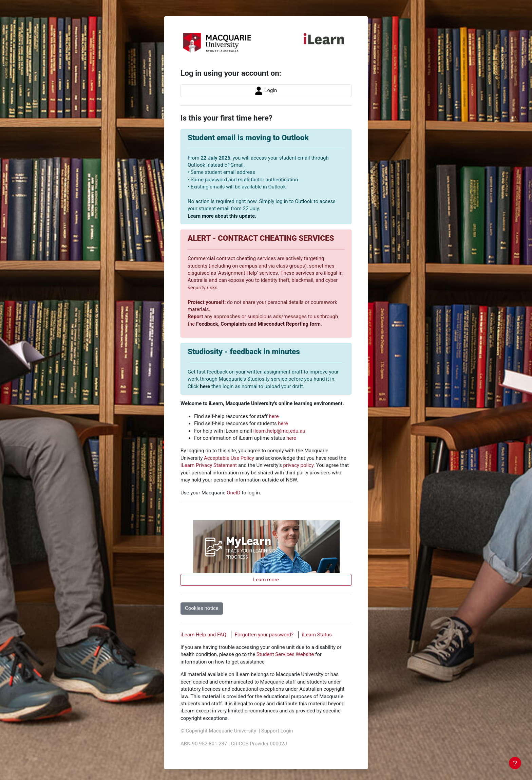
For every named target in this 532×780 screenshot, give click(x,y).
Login (266, 91)
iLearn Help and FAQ (203, 635)
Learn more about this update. (222, 216)
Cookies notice (202, 608)
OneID (233, 493)
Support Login (277, 731)
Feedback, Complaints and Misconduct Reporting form (258, 324)
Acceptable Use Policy (229, 458)
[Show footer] (515, 763)
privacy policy (298, 465)
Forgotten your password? (264, 635)
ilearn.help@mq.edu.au (279, 431)
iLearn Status (317, 635)
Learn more (266, 580)
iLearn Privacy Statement (209, 465)
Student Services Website (285, 654)
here (205, 386)
